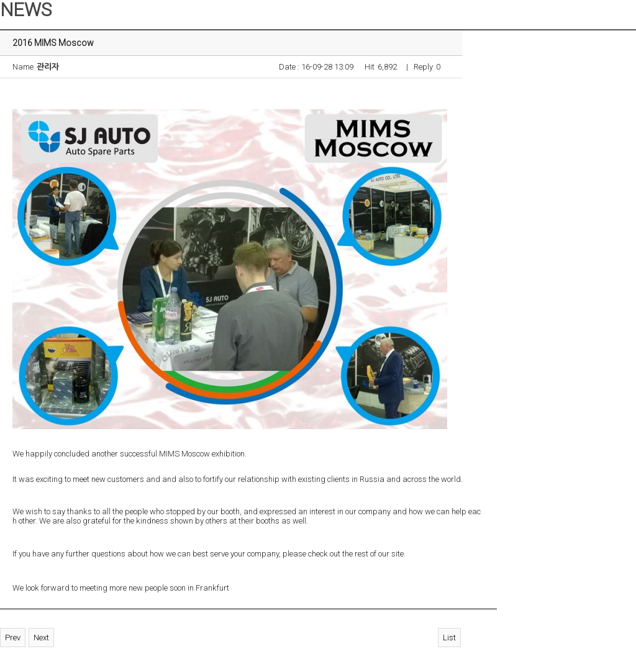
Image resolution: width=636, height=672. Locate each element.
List (449, 638)
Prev (13, 638)
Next (41, 638)
